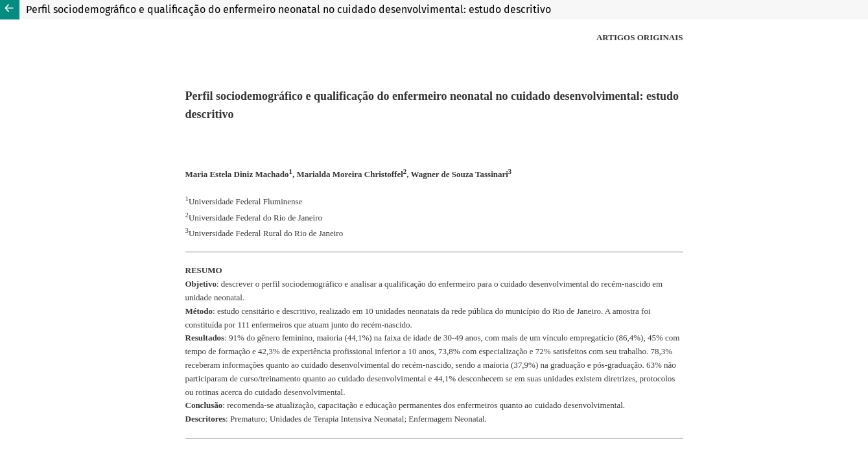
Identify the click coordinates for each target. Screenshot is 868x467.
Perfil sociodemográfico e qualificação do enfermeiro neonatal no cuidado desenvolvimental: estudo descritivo (288, 9)
